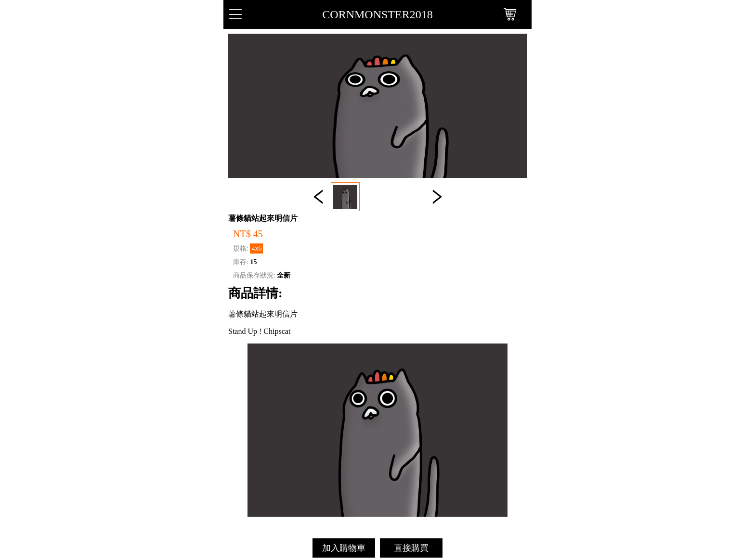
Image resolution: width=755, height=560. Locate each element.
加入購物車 (344, 548)
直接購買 (411, 548)
